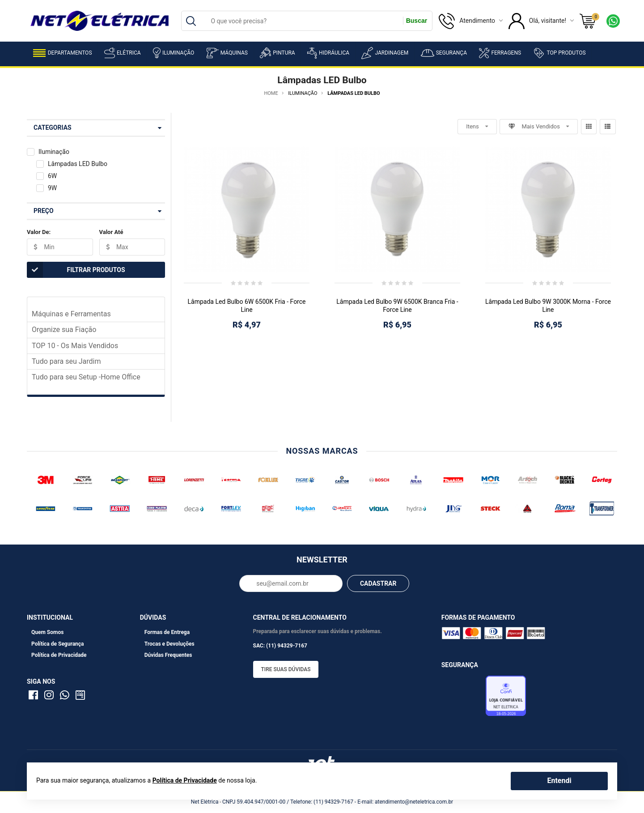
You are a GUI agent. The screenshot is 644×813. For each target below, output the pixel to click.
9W (52, 188)
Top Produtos (559, 53)
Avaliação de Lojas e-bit (462, 698)
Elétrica (123, 53)
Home (271, 93)
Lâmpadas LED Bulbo (78, 164)
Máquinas (227, 53)
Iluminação (174, 53)
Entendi (559, 781)
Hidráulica (328, 53)
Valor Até (111, 232)
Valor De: (39, 232)
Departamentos (63, 53)
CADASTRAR (378, 583)
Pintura (277, 53)
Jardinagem (385, 53)
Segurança (444, 53)
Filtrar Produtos (76, 270)
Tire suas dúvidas (286, 669)
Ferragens (500, 53)
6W (52, 176)
